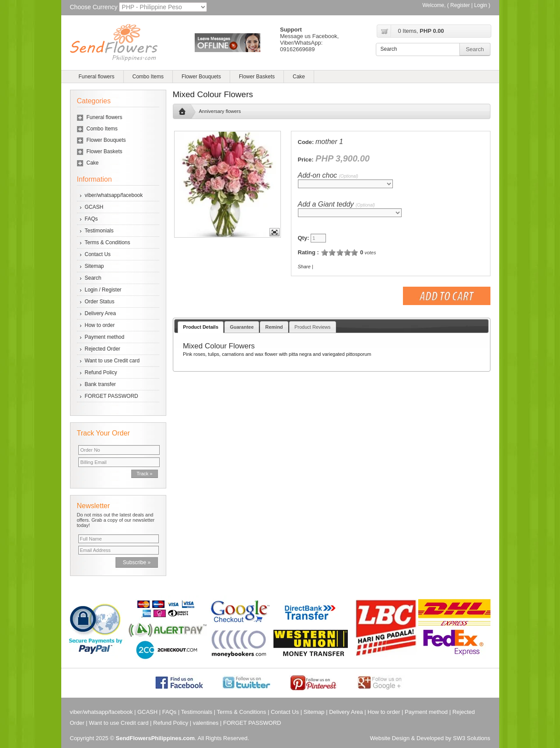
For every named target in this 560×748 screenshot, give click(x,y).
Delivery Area (100, 313)
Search (93, 278)
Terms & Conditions (108, 242)
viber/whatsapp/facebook (114, 195)
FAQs (91, 219)
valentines (206, 723)
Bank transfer (100, 384)
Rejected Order (103, 349)
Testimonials (99, 231)
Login (481, 5)
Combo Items (148, 77)
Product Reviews (313, 327)
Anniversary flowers (220, 111)
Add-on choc (328, 175)
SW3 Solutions (471, 738)
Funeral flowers (97, 77)
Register (460, 5)
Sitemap (94, 266)
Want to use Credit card (112, 361)
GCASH (94, 207)
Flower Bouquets (201, 77)
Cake (299, 77)
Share (304, 267)
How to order (100, 325)
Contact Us (98, 254)
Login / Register (103, 290)
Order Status (100, 302)
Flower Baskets (257, 77)
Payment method (105, 337)
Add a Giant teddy (336, 204)
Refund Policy (101, 372)
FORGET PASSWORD (112, 396)
